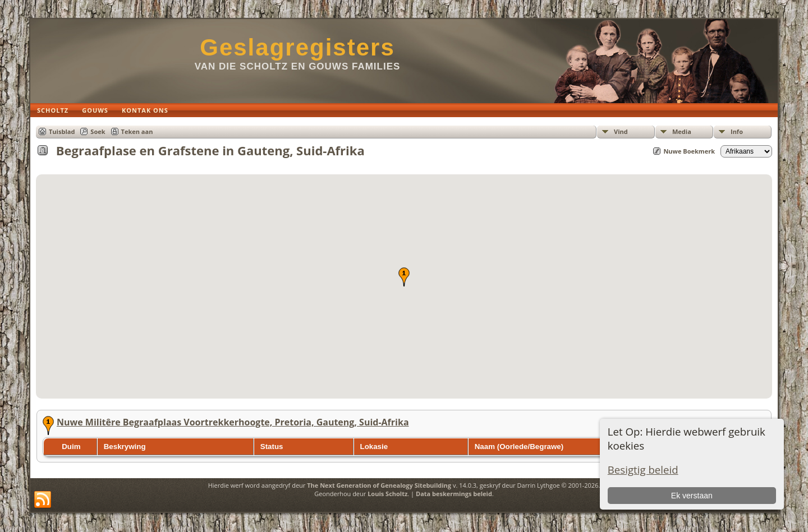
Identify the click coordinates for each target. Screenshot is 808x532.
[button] (404, 277)
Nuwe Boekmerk (689, 151)
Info (737, 131)
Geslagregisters (297, 47)
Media (682, 131)
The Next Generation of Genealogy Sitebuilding (379, 485)
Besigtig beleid (643, 469)
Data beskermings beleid (454, 494)
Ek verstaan (692, 496)
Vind (621, 131)
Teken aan (137, 131)
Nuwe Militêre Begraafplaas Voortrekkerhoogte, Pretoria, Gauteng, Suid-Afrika (233, 422)
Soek (98, 131)
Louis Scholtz (387, 494)
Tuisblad (62, 131)
